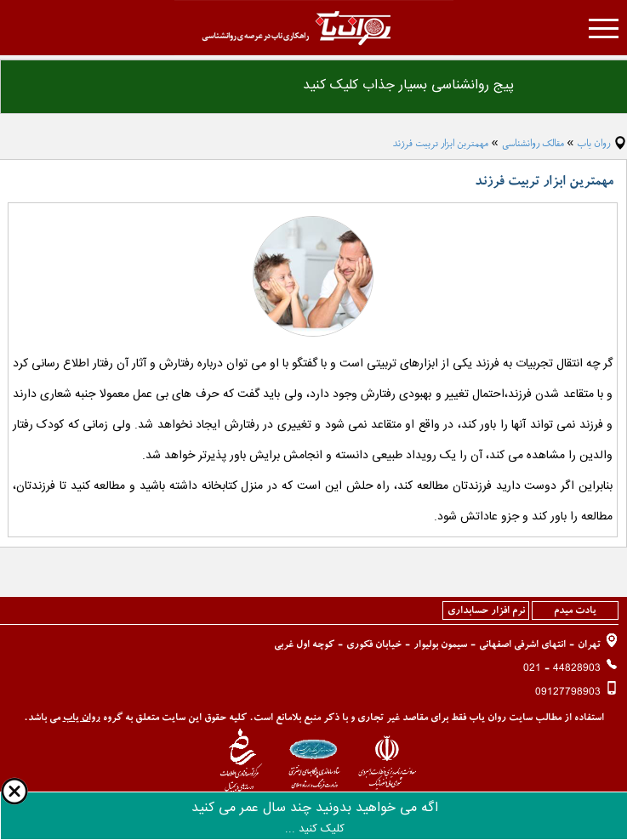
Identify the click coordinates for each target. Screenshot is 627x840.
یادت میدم (575, 610)
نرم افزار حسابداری (486, 610)
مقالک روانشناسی (533, 144)
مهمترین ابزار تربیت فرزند (440, 144)
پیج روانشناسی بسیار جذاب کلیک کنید (408, 85)
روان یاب (593, 144)
